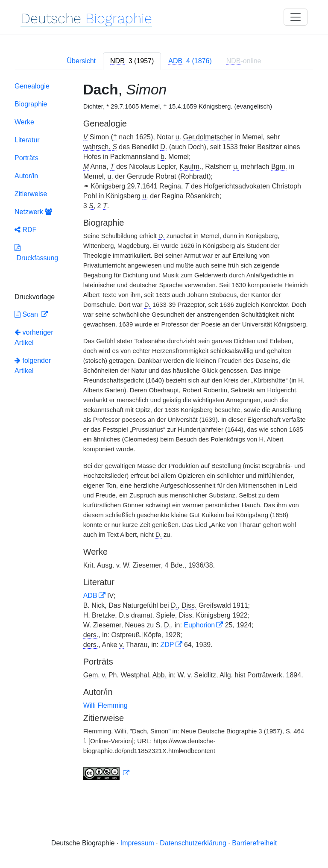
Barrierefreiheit (254, 843)
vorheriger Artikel (34, 337)
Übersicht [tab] (81, 61)
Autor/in (26, 176)
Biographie (31, 104)
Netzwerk (33, 212)
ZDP (167, 645)
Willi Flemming (105, 705)
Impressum (137, 843)
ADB (90, 596)
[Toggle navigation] (296, 17)
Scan (27, 314)
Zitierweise (31, 194)
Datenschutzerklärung (193, 843)
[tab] (132, 61)
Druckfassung (36, 253)
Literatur (27, 140)
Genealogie (32, 86)
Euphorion (199, 625)
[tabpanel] (164, 433)
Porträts (26, 158)
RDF (25, 230)
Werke (24, 122)
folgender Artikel (33, 366)
